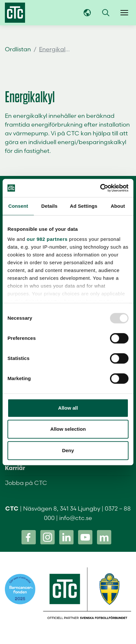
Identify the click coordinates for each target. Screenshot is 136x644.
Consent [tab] (18, 206)
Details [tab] (49, 206)
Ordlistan (18, 49)
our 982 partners (47, 239)
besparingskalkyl (102, 142)
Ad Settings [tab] (84, 206)
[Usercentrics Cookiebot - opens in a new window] (100, 188)
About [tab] (118, 206)
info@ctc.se (76, 518)
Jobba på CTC (26, 483)
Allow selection (68, 429)
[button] (106, 13)
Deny (68, 450)
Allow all (68, 408)
